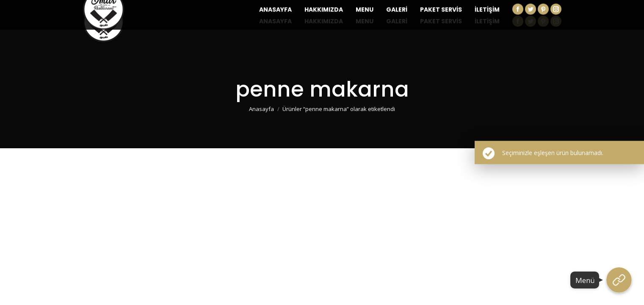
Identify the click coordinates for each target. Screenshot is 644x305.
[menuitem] (275, 21)
